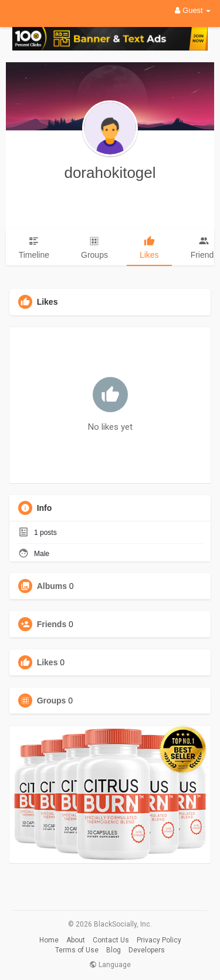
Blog (114, 950)
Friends (52, 624)
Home (49, 940)
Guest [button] (193, 10)
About (76, 940)
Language (110, 965)
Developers (147, 950)
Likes (48, 662)
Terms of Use (77, 950)
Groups (52, 701)
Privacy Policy (159, 940)
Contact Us (111, 940)
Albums (52, 586)
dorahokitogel (110, 173)
